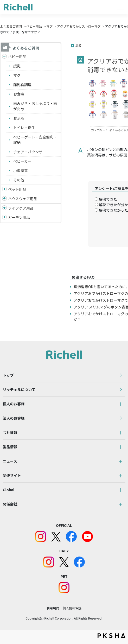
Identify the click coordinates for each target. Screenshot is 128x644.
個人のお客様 (14, 404)
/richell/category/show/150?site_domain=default (4, 217)
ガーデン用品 (19, 217)
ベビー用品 (34, 26)
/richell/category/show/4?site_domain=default (4, 189)
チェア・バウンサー (30, 152)
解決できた (108, 199)
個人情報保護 (72, 608)
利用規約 (53, 608)
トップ (8, 375)
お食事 (19, 94)
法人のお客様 (14, 418)
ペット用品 (17, 189)
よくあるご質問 (11, 26)
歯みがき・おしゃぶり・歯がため (35, 106)
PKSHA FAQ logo (111, 636)
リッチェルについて (19, 389)
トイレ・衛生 (24, 128)
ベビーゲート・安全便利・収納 (35, 140)
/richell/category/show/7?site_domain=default (4, 199)
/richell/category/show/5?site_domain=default (4, 57)
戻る (79, 45)
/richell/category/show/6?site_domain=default (4, 208)
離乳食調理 (22, 85)
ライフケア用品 (21, 208)
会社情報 (10, 432)
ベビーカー (22, 161)
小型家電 (21, 171)
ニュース (10, 461)
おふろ (19, 118)
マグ (49, 26)
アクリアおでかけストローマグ (79, 26)
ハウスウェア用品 (23, 199)
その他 (19, 180)
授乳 (17, 66)
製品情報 (10, 447)
